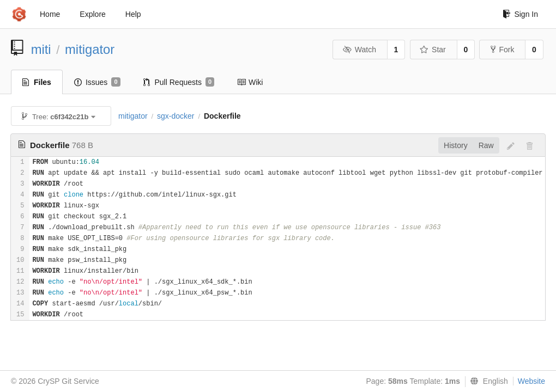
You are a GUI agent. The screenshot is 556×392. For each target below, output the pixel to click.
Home (50, 14)
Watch (359, 50)
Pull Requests (179, 82)
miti (41, 49)
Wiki (250, 82)
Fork (502, 50)
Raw (486, 145)
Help (133, 14)
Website (531, 381)
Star (433, 50)
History (456, 145)
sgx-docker (176, 116)
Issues (97, 82)
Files (37, 82)
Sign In (520, 14)
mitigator (90, 49)
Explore (92, 14)
